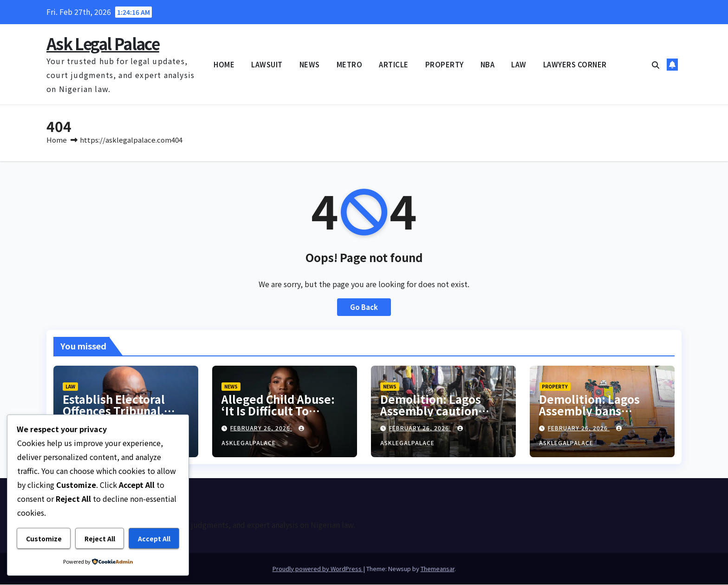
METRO (350, 64)
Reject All (100, 539)
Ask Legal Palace (103, 43)
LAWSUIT (267, 64)
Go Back (364, 308)
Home (57, 140)
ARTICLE (394, 64)
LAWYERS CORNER (575, 64)
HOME (224, 64)
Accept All (154, 539)
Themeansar (438, 569)
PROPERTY (445, 64)
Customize (44, 539)
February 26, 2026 (261, 429)
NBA (488, 64)
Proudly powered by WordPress (318, 569)
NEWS (310, 64)
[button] (656, 65)
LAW (519, 64)
